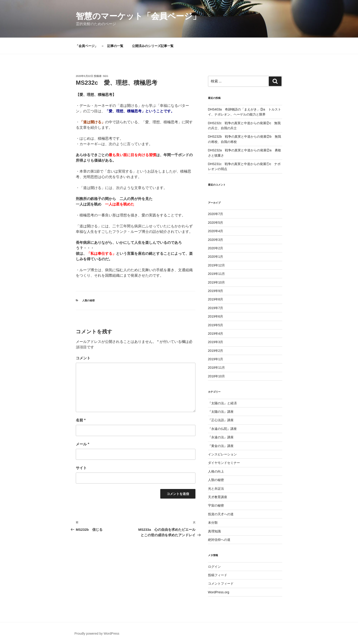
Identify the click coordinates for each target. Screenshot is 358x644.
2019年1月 (216, 359)
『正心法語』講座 (221, 420)
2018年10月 (217, 376)
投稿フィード (218, 575)
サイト (81, 468)
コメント (83, 358)
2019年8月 (216, 299)
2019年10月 (217, 282)
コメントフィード (221, 584)
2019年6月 (216, 316)
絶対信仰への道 (219, 540)
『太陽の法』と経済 (222, 403)
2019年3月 (216, 342)
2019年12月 (217, 265)
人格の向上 (216, 471)
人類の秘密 (88, 300)
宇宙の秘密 (216, 505)
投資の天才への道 (221, 514)
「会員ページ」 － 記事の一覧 (99, 46)
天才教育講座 (218, 497)
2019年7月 (216, 308)
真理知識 (214, 531)
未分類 (213, 523)
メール (83, 444)
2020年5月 (216, 223)
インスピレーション (222, 454)
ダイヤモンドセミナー (224, 463)
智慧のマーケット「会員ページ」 (138, 16)
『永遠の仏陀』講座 (222, 429)
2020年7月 (216, 214)
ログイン (214, 567)
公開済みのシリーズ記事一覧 (153, 46)
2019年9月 (216, 291)
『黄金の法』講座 (221, 446)
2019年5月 (216, 325)
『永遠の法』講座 (221, 437)
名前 (81, 420)
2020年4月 (216, 231)
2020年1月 (216, 257)
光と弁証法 (216, 489)
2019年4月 (216, 334)
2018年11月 (217, 368)
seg (106, 76)
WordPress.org (219, 592)
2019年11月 (217, 274)
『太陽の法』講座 (221, 412)
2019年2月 (216, 351)
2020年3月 (216, 240)
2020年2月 (216, 248)
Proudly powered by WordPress (97, 633)
